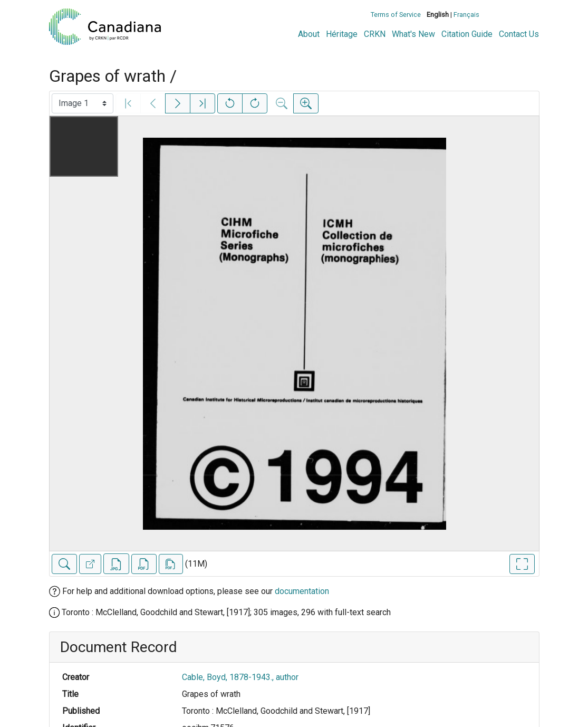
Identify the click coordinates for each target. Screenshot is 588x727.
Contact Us (519, 34)
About (309, 34)
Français (466, 15)
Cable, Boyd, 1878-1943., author (240, 677)
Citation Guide (467, 34)
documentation (302, 591)
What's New (413, 34)
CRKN (375, 34)
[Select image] (83, 103)
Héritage (342, 34)
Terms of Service (396, 15)
